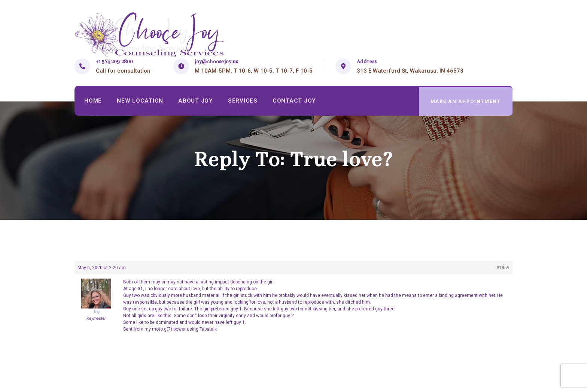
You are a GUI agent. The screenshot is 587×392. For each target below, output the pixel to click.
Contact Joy (296, 101)
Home (93, 101)
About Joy (197, 101)
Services (244, 101)
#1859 (503, 268)
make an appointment (465, 101)
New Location (141, 101)
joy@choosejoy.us (216, 62)
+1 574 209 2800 (114, 62)
